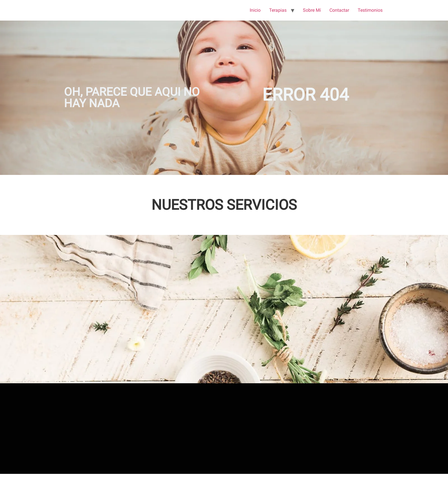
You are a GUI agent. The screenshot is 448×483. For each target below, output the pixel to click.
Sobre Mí (312, 10)
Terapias (278, 10)
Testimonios (370, 10)
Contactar (339, 10)
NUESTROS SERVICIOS (224, 205)
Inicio (255, 10)
